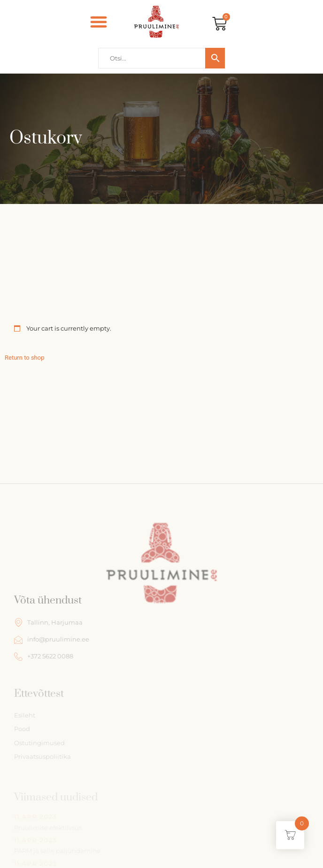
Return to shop (24, 358)
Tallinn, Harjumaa (48, 622)
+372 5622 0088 (44, 657)
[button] (98, 22)
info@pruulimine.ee (52, 640)
